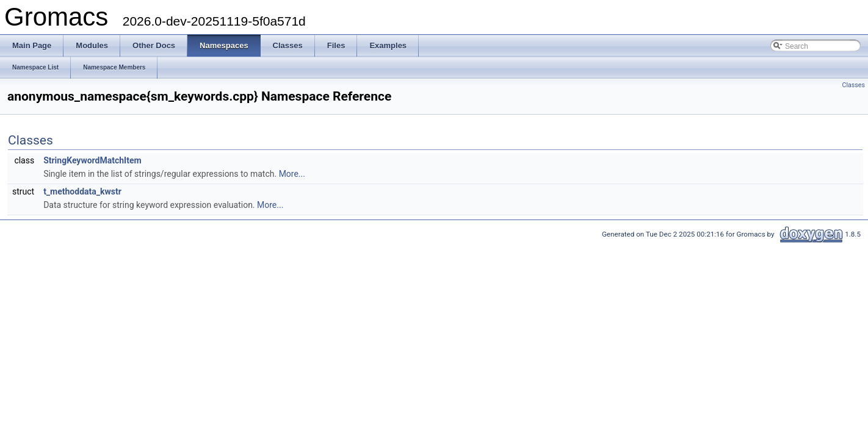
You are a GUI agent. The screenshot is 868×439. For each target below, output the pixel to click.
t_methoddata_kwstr (82, 191)
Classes (854, 85)
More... (292, 174)
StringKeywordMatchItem (92, 160)
